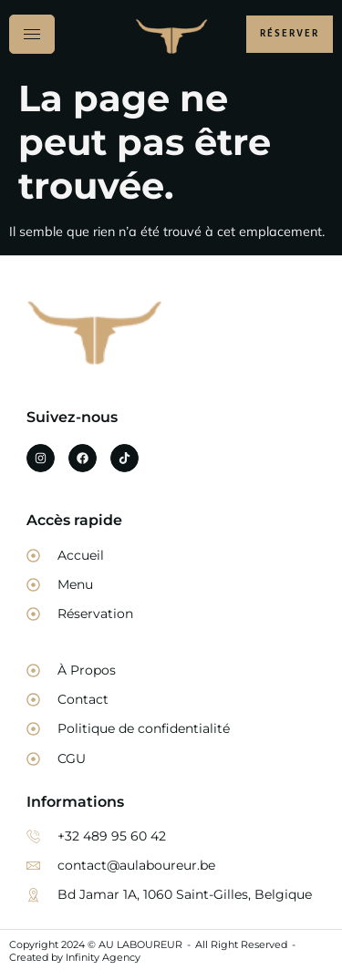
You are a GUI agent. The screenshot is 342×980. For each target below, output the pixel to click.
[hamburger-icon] (32, 34)
